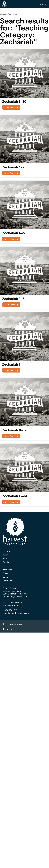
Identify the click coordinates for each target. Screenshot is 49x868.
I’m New (6, 551)
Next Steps (8, 570)
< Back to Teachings (9, 14)
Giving (6, 577)
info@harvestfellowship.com (16, 613)
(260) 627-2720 (10, 610)
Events (6, 562)
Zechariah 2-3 (13, 299)
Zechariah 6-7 (13, 167)
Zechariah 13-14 (15, 496)
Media (6, 558)
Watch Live (8, 581)
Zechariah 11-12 (14, 430)
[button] (43, 4)
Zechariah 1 (11, 364)
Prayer (6, 573)
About (5, 555)
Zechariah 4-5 (14, 233)
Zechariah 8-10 (14, 101)
